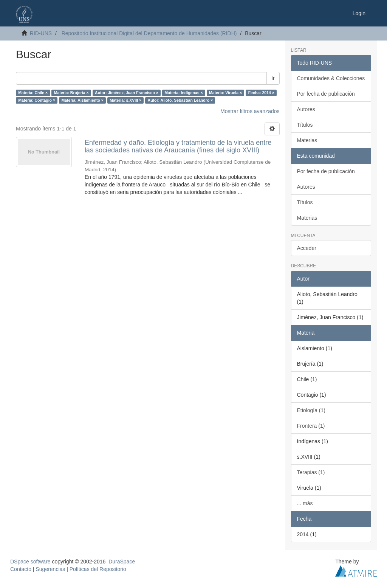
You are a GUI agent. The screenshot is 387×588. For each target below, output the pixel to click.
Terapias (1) (311, 472)
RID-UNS (41, 33)
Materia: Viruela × (225, 93)
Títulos (305, 125)
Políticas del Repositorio (98, 569)
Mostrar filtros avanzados (250, 111)
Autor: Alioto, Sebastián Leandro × (180, 100)
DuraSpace (122, 562)
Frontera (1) (311, 426)
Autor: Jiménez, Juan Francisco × (127, 93)
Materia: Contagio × (37, 100)
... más (305, 503)
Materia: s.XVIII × (125, 100)
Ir (273, 78)
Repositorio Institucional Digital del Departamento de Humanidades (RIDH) (149, 33)
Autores (306, 109)
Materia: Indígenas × (183, 93)
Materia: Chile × (33, 93)
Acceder (307, 248)
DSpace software (30, 562)
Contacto (21, 569)
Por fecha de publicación (326, 94)
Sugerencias (50, 569)
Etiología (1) (311, 410)
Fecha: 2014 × (261, 93)
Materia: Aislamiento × (83, 100)
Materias (307, 140)
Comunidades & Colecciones (331, 78)
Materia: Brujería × (71, 93)
